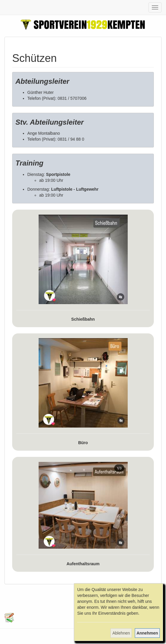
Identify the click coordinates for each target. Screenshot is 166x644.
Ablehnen (121, 633)
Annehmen (147, 633)
